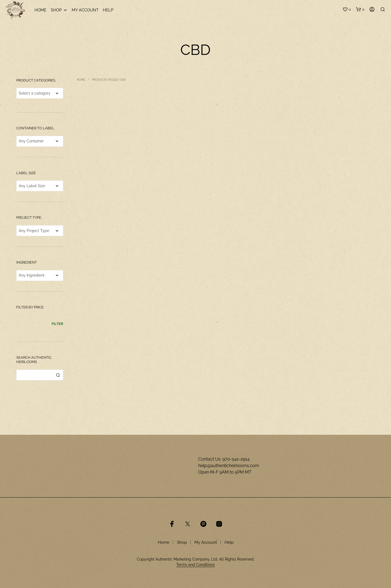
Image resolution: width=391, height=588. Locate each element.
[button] (347, 10)
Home (40, 10)
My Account (85, 10)
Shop (59, 10)
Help (108, 10)
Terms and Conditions (195, 565)
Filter (57, 324)
